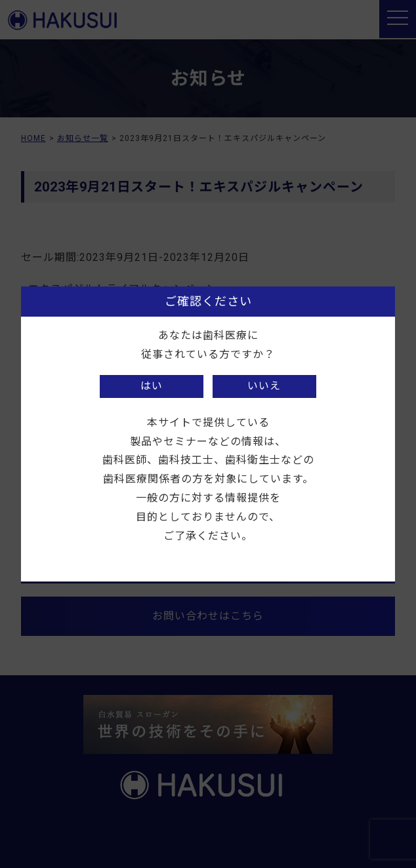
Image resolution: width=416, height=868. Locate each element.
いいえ (264, 386)
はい (152, 386)
